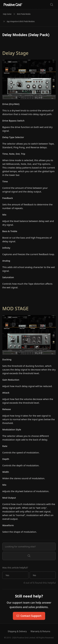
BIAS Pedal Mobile (24, 14)
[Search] (52, 5)
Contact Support (29, 616)
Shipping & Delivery (17, 631)
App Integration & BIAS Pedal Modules (21, 22)
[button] (15, 575)
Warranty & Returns (40, 631)
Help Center (7, 14)
